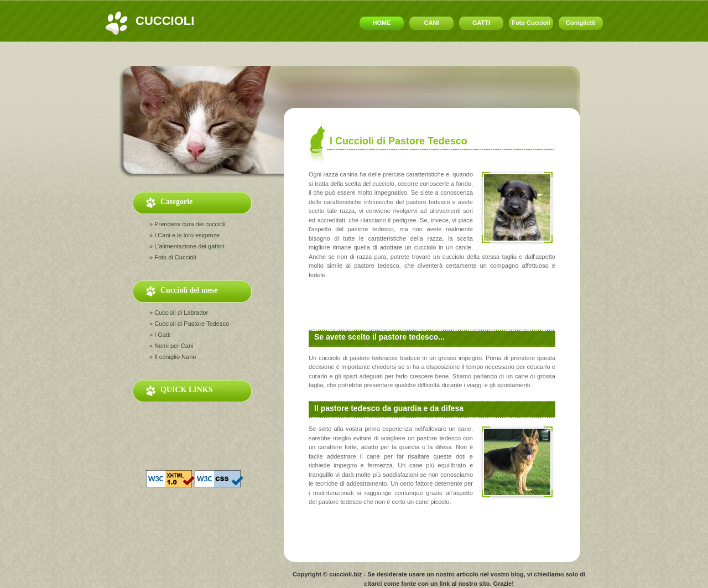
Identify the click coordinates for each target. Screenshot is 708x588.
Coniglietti (581, 23)
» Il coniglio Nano (173, 357)
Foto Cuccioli (531, 23)
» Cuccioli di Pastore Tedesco (189, 324)
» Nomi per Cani (171, 346)
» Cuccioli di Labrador (179, 313)
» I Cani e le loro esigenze (184, 235)
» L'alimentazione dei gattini (187, 246)
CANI (432, 23)
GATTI (481, 23)
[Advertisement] (326, 54)
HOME (382, 23)
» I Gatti (160, 335)
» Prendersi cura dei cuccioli (188, 224)
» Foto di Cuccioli (173, 257)
